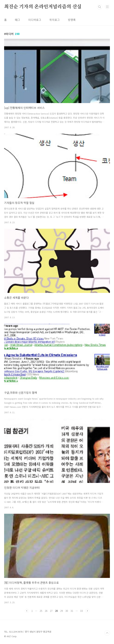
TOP (107, 633)
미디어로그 (35, 20)
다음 (87, 611)
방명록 (72, 20)
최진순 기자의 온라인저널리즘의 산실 (43, 7)
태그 (17, 20)
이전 (27, 611)
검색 (100, 7)
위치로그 (55, 20)
